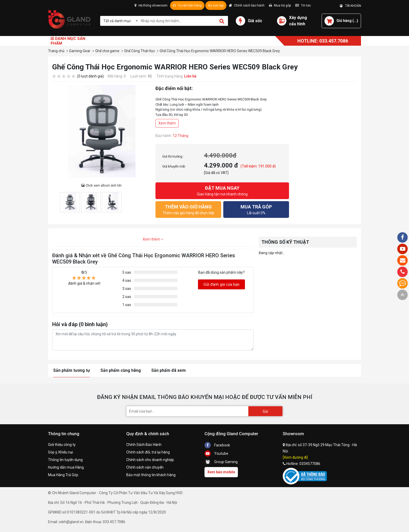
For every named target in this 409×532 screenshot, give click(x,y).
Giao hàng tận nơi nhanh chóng (222, 190)
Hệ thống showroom (151, 5)
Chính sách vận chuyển (145, 467)
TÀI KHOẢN (350, 6)
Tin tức (303, 5)
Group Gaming (221, 462)
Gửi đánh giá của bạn (221, 284)
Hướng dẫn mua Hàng (66, 467)
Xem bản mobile (221, 472)
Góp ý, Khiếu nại (61, 452)
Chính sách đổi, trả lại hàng (148, 452)
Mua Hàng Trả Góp (63, 475)
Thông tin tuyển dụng (65, 460)
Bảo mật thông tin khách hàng (151, 475)
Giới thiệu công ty (62, 445)
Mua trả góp (280, 5)
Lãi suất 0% (256, 209)
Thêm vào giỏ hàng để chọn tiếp (188, 209)
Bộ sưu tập (216, 5)
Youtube (216, 453)
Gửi (265, 411)
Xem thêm (167, 123)
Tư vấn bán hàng (187, 5)
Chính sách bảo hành (247, 5)
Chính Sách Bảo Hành (144, 445)
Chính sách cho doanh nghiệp (150, 460)
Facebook (217, 445)
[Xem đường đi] (295, 457)
